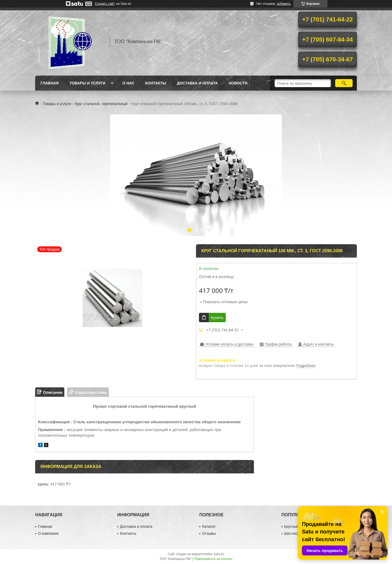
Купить (217, 318)
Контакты (156, 83)
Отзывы (209, 533)
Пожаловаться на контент (213, 559)
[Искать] (344, 83)
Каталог (209, 526)
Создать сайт (105, 4)
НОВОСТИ (238, 83)
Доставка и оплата (197, 83)
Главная (50, 83)
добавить (284, 4)
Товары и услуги (88, 83)
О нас (128, 83)
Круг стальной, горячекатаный (101, 104)
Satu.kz (219, 554)
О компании (48, 533)
